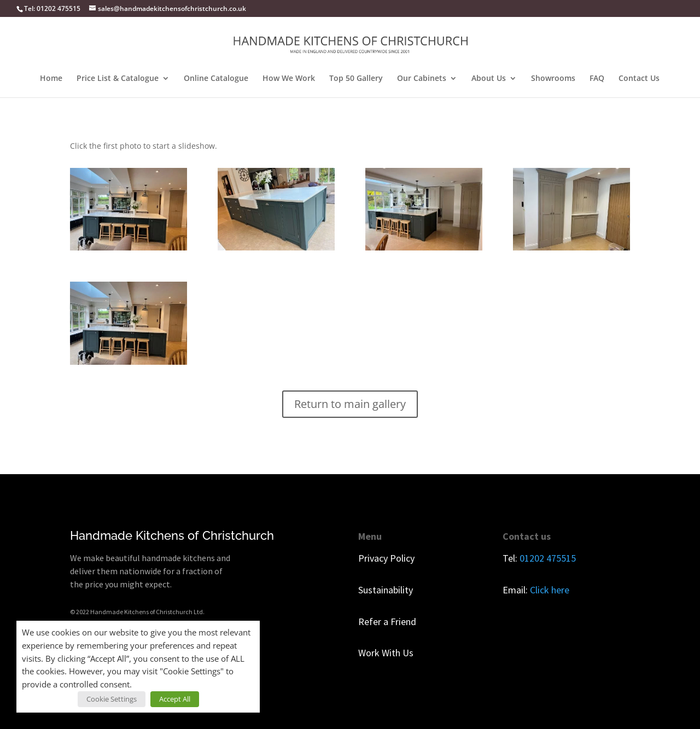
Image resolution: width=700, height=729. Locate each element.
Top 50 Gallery (356, 79)
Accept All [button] (175, 699)
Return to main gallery (350, 404)
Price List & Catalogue (118, 79)
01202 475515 (548, 558)
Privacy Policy (386, 558)
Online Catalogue (216, 79)
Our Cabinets (422, 79)
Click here (550, 590)
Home (51, 79)
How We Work (289, 79)
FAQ (597, 79)
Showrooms (553, 79)
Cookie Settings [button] (112, 699)
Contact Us (639, 79)
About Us (489, 79)
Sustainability (386, 590)
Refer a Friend (387, 622)
